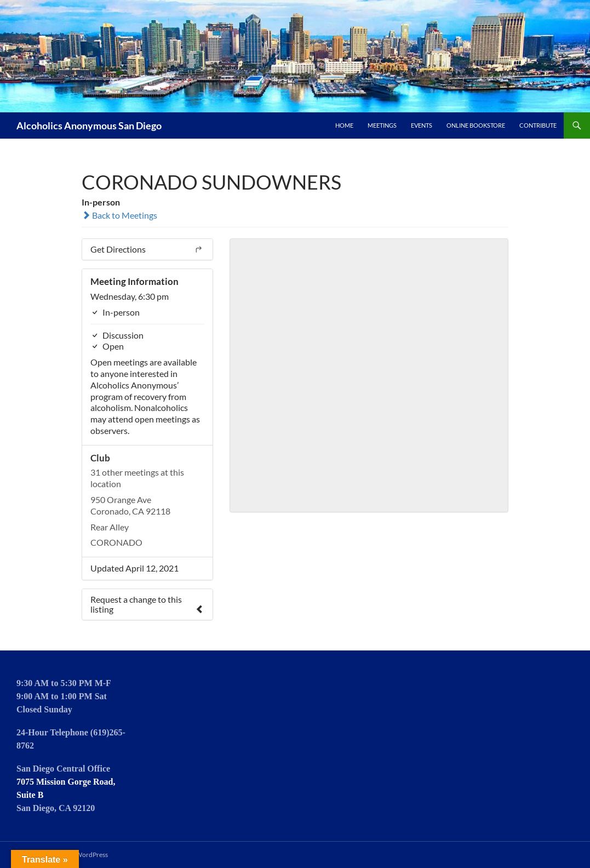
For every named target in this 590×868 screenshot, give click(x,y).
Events (422, 125)
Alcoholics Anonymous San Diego (89, 125)
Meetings (382, 125)
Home (344, 125)
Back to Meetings (119, 215)
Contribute (538, 125)
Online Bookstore (476, 125)
